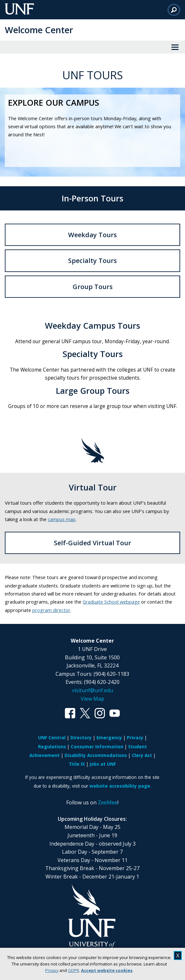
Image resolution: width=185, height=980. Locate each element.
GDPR (73, 970)
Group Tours (93, 287)
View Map (93, 699)
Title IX (77, 764)
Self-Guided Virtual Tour (93, 543)
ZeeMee (108, 802)
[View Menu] (175, 47)
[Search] (174, 10)
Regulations (52, 747)
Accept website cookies (107, 970)
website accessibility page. (120, 786)
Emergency (109, 737)
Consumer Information (97, 747)
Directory (81, 737)
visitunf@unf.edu (93, 690)
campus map (62, 519)
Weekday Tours (93, 235)
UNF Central (52, 737)
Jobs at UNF (103, 764)
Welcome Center (39, 30)
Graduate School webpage (111, 602)
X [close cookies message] (178, 956)
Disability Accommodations (96, 755)
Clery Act (142, 755)
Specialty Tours (93, 261)
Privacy (52, 970)
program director (51, 610)
